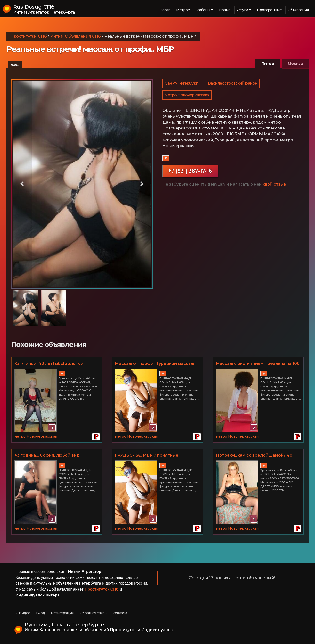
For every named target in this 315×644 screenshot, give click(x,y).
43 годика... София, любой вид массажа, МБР (47, 456)
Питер (268, 64)
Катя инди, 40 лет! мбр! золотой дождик (49, 364)
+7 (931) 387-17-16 (190, 173)
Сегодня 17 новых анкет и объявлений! (232, 578)
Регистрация (62, 613)
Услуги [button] (242, 10)
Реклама (120, 613)
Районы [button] (203, 10)
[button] (22, 184)
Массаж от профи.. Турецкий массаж (155, 363)
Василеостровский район (233, 84)
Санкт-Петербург (181, 84)
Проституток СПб (102, 589)
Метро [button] (182, 10)
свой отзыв (274, 187)
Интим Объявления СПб (76, 36)
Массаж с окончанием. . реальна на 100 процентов (258, 364)
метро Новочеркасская (187, 97)
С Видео (23, 613)
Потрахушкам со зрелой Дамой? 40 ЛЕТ (254, 456)
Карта (165, 10)
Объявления (298, 10)
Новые (225, 10)
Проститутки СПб (29, 36)
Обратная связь (93, 613)
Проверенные (269, 10)
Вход (15, 65)
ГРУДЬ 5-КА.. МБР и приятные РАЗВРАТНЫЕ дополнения (147, 456)
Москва (295, 64)
